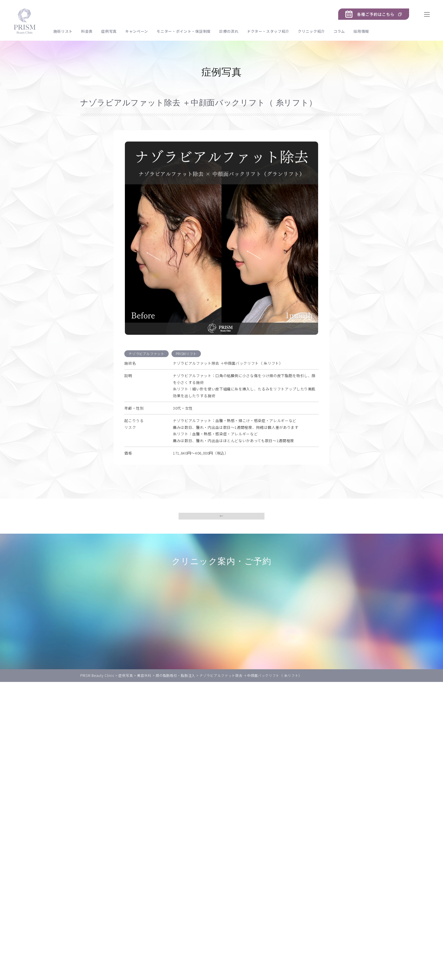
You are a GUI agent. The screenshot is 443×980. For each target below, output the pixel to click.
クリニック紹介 (313, 31)
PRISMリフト (186, 355)
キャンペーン (138, 31)
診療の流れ (231, 31)
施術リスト (65, 31)
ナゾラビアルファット (146, 355)
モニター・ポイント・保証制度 (186, 31)
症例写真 (111, 31)
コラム (341, 31)
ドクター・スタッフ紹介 (270, 31)
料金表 (89, 31)
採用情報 (363, 31)
